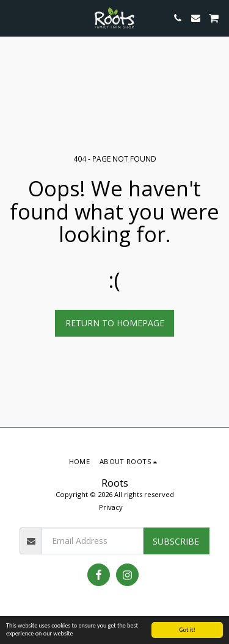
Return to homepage (115, 323)
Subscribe (176, 541)
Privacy (111, 507)
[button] (13, 17)
